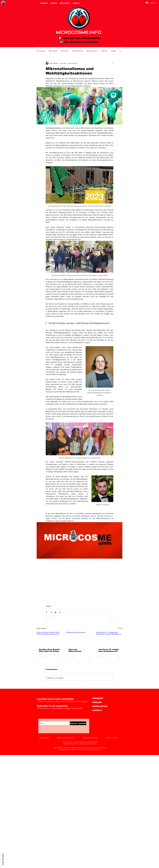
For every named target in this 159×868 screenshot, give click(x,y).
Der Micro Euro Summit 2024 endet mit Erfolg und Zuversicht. (49, 650)
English (113, 51)
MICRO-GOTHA (100, 706)
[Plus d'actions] (112, 63)
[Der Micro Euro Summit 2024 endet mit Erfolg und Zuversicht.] (50, 639)
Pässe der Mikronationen (75, 650)
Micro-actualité (53, 51)
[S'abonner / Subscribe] (78, 723)
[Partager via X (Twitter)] (51, 612)
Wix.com (95, 742)
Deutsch (48, 606)
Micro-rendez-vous (92, 51)
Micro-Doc (105, 51)
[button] (120, 51)
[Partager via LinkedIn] (56, 612)
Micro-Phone (65, 51)
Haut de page (3, 859)
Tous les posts (41, 51)
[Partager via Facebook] (47, 612)
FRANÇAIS (98, 698)
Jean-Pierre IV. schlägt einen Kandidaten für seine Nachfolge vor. (108, 650)
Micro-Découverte (78, 51)
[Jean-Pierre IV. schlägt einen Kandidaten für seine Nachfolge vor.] (109, 639)
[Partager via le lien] (60, 612)
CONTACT (97, 710)
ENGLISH (97, 702)
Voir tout (120, 628)
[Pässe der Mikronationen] (80, 639)
